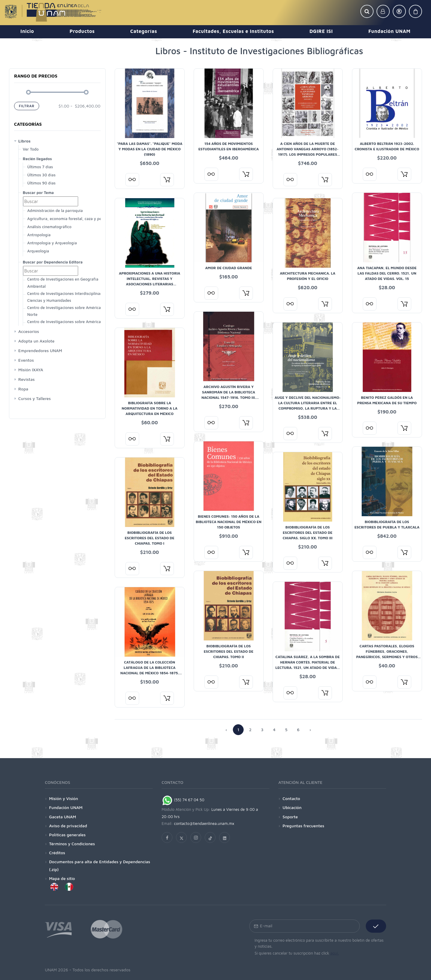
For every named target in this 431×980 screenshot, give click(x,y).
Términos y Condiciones (72, 844)
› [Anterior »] (310, 730)
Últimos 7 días (40, 167)
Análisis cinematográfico (49, 227)
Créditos (57, 853)
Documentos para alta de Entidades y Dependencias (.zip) (100, 865)
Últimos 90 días (41, 183)
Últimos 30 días (41, 175)
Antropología (39, 235)
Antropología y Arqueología (52, 243)
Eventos (26, 360)
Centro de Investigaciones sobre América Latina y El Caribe (64, 325)
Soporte (290, 817)
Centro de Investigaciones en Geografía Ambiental (63, 283)
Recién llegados (37, 159)
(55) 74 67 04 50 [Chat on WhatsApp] (183, 800)
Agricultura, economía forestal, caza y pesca (67, 219)
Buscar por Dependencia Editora (53, 262)
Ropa (23, 389)
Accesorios (29, 331)
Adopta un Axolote (36, 341)
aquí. (334, 953)
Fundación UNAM (66, 807)
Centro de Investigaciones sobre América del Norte (67, 311)
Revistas (26, 379)
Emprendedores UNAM (40, 350)
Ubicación (292, 807)
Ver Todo (31, 149)
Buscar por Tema (38, 193)
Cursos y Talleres (35, 398)
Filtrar (27, 106)
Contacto (291, 798)
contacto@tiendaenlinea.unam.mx (204, 823)
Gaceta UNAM (63, 817)
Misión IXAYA (31, 370)
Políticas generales (67, 835)
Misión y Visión (64, 798)
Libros (24, 141)
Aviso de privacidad (68, 826)
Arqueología (38, 251)
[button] (367, 11)
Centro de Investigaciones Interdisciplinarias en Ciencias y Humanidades (70, 297)
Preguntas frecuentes (303, 826)
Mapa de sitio (62, 878)
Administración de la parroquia (55, 210)
